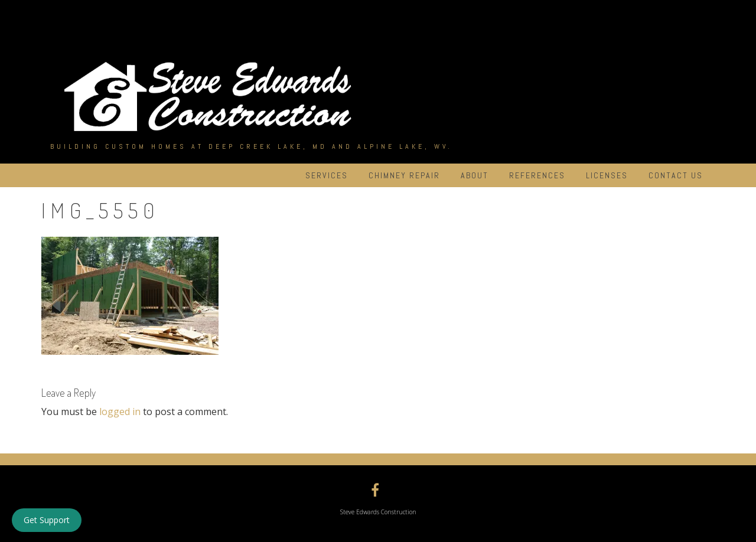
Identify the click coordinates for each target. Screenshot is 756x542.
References (537, 175)
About (475, 175)
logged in (120, 412)
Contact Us (676, 175)
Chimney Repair (404, 175)
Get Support (47, 520)
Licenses (607, 175)
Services (327, 175)
